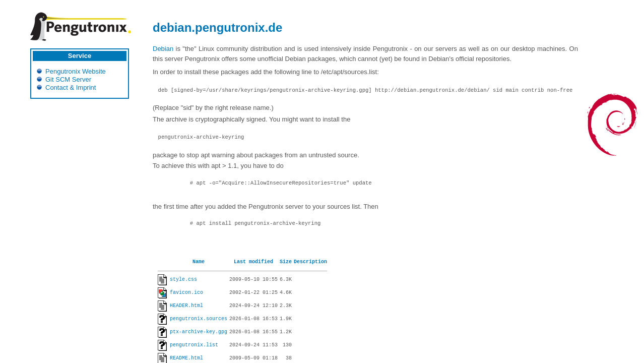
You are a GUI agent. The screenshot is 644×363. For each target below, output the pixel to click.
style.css (183, 280)
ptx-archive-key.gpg (199, 332)
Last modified (253, 262)
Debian (163, 49)
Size (286, 262)
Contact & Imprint (71, 87)
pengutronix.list (194, 345)
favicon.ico (186, 293)
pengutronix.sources (199, 319)
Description (310, 262)
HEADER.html (186, 306)
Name (199, 262)
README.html (186, 358)
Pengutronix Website (76, 71)
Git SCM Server (68, 79)
